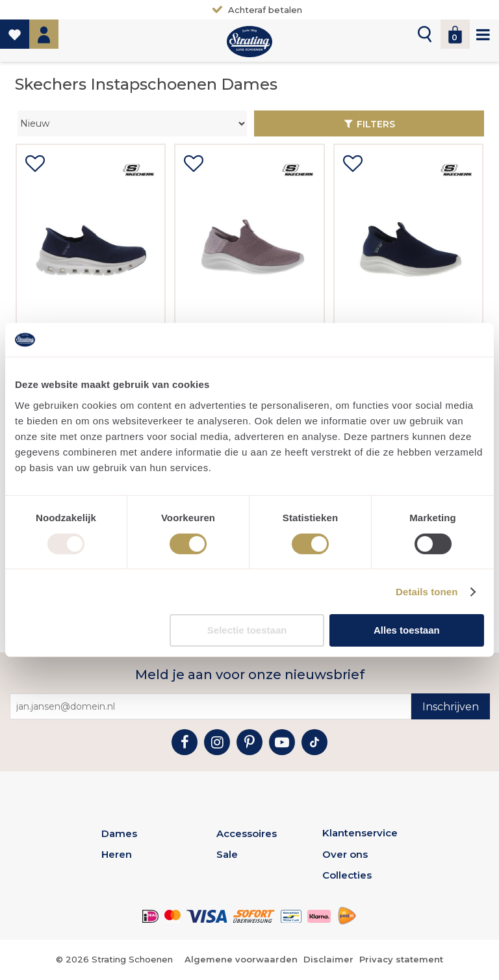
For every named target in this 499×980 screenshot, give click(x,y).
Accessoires (247, 833)
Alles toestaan (407, 630)
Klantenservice (360, 833)
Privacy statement (401, 959)
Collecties (347, 875)
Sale (227, 854)
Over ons (345, 854)
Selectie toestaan (247, 630)
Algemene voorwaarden (241, 959)
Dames (119, 833)
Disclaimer (328, 959)
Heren (117, 854)
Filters (376, 124)
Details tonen (427, 592)
